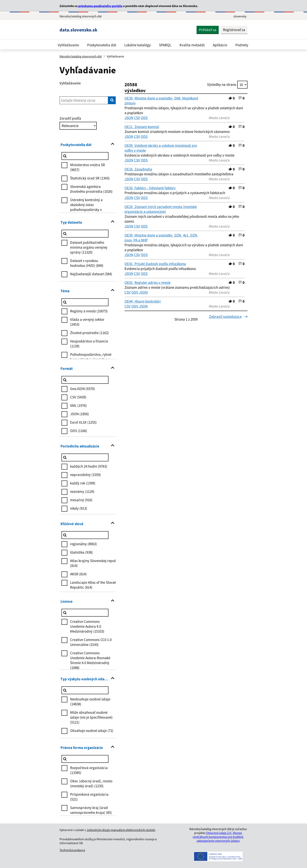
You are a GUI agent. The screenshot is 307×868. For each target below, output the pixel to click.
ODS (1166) (79, 431)
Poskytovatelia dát (102, 45)
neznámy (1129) (82, 491)
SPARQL (165, 45)
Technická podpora (72, 850)
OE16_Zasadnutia (138, 169)
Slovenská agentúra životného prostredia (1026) (91, 189)
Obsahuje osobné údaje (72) (92, 731)
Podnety (242, 45)
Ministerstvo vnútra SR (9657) (88, 167)
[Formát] (85, 380)
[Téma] (85, 302)
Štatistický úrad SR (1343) (90, 178)
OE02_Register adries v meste (148, 282)
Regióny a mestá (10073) (89, 311)
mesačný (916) (81, 500)
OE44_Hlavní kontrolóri (143, 301)
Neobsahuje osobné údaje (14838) (90, 702)
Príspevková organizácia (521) (89, 797)
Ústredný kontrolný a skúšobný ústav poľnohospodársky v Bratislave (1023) (86, 207)
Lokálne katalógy (138, 45)
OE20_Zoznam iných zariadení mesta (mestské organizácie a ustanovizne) (161, 209)
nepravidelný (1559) (85, 475)
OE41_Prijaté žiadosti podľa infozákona (155, 264)
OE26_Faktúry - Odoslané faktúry (150, 188)
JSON (129, 118)
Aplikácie (220, 45)
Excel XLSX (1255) (83, 422)
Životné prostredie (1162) (89, 333)
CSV (137, 118)
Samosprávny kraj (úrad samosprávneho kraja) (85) (91, 810)
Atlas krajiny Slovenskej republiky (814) (96, 563)
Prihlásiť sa (208, 30)
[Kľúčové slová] (85, 535)
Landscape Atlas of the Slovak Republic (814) (93, 585)
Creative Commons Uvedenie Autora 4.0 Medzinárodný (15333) (87, 626)
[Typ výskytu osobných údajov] (85, 690)
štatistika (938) (81, 552)
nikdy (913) (79, 508)
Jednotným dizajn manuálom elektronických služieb (121, 830)
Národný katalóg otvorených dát (81, 56)
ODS (144, 118)
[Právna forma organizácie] (85, 759)
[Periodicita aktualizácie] (85, 457)
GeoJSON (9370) (83, 389)
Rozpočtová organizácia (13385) (89, 770)
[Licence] (85, 613)
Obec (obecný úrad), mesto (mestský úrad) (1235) (91, 783)
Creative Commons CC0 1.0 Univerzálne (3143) (91, 642)
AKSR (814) (78, 574)
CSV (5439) (78, 397)
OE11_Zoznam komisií (142, 127)
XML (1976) (78, 405)
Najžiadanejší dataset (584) (91, 274)
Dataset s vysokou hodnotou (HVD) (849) (87, 263)
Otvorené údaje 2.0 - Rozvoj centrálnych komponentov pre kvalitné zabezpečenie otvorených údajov (218, 837)
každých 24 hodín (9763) (89, 466)
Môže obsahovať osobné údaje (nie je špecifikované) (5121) (91, 717)
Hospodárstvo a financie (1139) (89, 344)
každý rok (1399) (83, 483)
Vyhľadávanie (68, 45)
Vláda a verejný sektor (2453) (87, 322)
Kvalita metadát (192, 45)
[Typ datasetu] (85, 234)
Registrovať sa (234, 30)
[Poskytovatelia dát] (85, 156)
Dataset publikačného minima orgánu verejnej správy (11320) (89, 247)
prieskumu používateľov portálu (100, 6)
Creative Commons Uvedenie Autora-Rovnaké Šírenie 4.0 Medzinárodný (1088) (90, 660)
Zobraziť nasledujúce (228, 317)
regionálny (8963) (84, 544)
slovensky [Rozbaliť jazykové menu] (240, 16)
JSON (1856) (79, 414)
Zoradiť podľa (70, 118)
